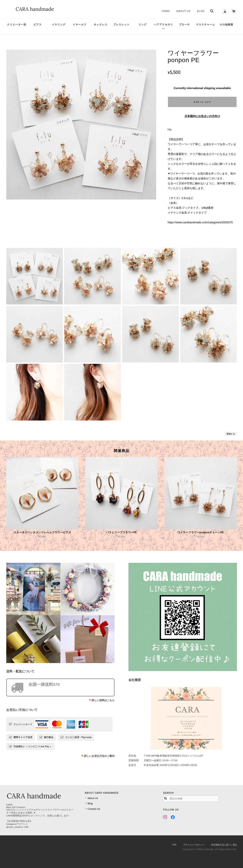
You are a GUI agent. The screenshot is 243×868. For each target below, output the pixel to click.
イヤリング (59, 25)
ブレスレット (121, 25)
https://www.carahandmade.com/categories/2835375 (200, 222)
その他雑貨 (226, 25)
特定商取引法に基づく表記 (224, 845)
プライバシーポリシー (194, 845)
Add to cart (202, 102)
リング (143, 25)
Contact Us (94, 809)
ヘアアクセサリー (163, 26)
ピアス (38, 25)
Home (165, 11)
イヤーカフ (80, 25)
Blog (200, 11)
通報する (231, 434)
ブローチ (184, 25)
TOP (174, 845)
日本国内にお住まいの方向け (202, 116)
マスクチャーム (205, 25)
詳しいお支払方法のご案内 (99, 756)
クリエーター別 (17, 25)
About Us (182, 11)
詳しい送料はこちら (103, 700)
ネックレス (100, 25)
